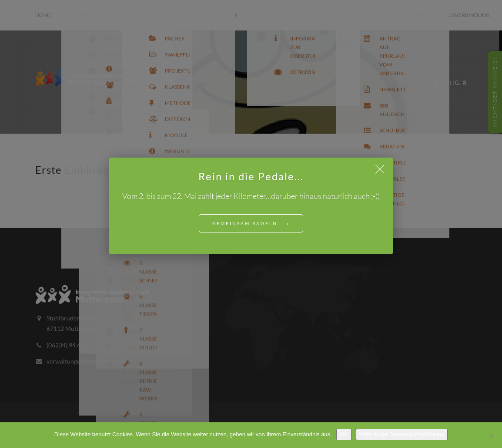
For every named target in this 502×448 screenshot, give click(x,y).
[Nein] (491, 435)
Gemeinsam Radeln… (247, 223)
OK (344, 434)
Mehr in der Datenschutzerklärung (402, 434)
